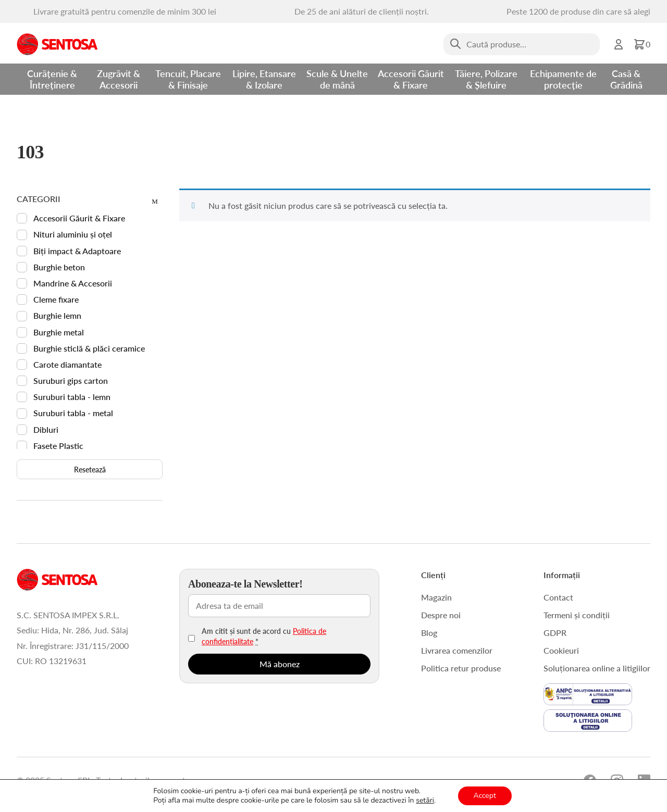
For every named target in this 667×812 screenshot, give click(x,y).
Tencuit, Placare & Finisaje (188, 79)
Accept (485, 796)
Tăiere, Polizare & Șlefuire (486, 79)
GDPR (555, 633)
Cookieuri (561, 650)
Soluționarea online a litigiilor (597, 668)
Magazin (436, 597)
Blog (429, 633)
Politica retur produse (461, 668)
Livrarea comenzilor (457, 650)
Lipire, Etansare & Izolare (264, 79)
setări (425, 801)
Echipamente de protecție (563, 79)
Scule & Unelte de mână (337, 79)
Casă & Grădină (626, 79)
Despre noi (441, 615)
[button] (642, 44)
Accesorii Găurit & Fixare (411, 79)
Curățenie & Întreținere (52, 79)
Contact (558, 597)
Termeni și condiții (577, 615)
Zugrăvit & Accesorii (119, 79)
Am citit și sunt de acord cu (264, 636)
